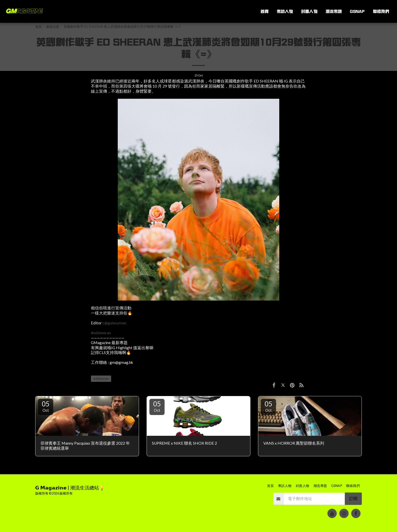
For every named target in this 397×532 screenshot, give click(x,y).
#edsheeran (101, 333)
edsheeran (101, 379)
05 (46, 406)
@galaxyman (115, 323)
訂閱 (353, 499)
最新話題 (53, 27)
